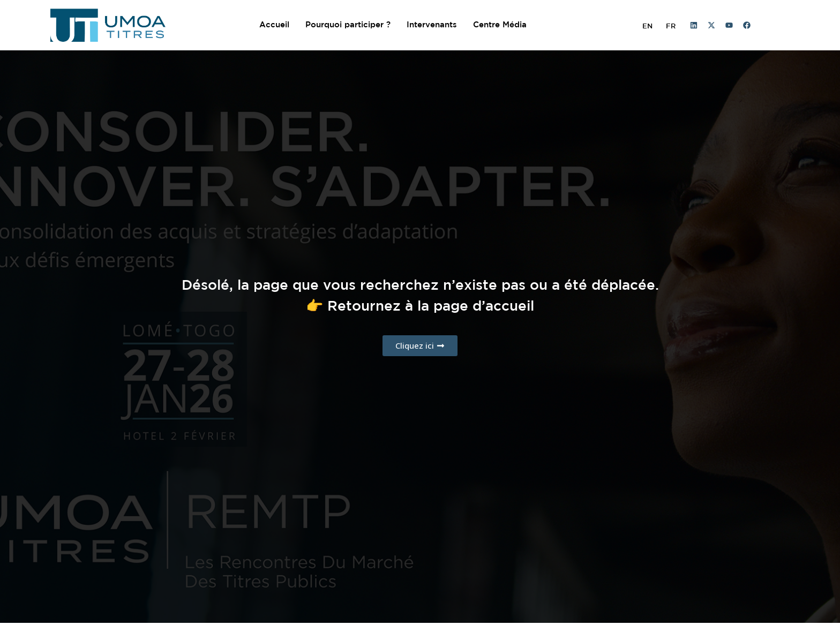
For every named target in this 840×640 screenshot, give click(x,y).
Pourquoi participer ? (348, 25)
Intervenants (432, 25)
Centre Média (500, 25)
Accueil (274, 25)
